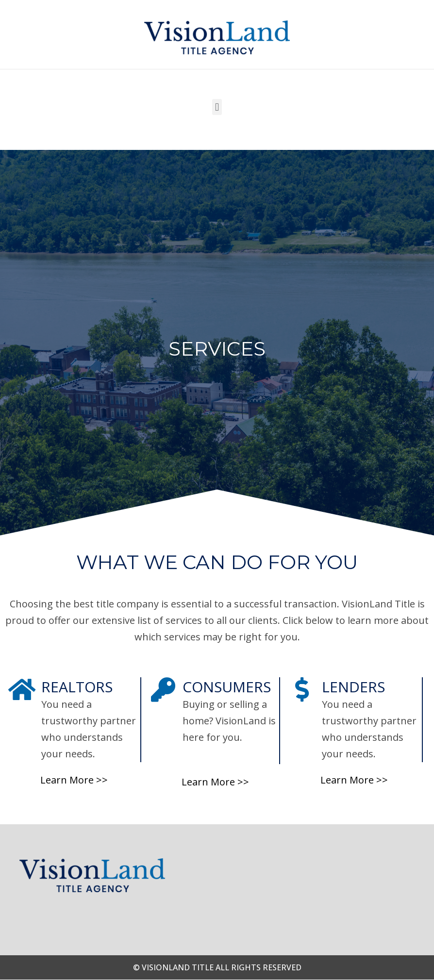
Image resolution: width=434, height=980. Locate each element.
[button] (217, 107)
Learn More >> (74, 780)
